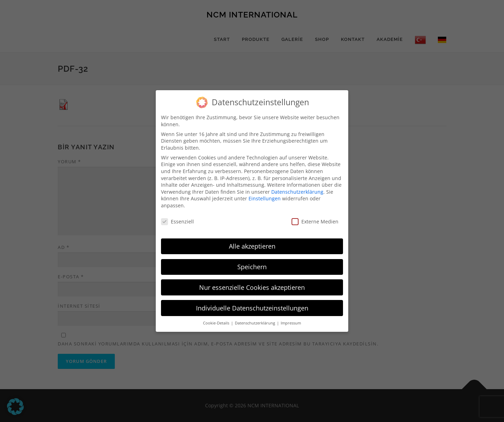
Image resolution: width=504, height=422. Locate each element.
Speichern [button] (252, 267)
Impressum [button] (291, 323)
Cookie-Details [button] (217, 323)
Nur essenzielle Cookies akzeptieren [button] (252, 287)
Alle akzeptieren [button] (252, 246)
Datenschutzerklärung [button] (255, 323)
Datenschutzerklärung (297, 192)
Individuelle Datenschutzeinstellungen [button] (252, 308)
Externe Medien (315, 221)
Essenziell (177, 221)
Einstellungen (265, 198)
